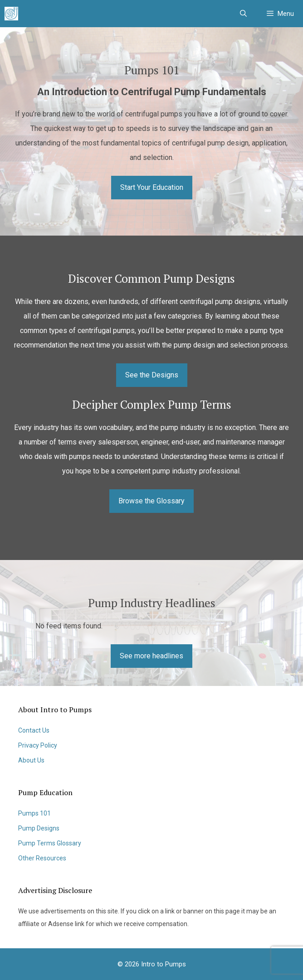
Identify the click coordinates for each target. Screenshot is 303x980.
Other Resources (42, 858)
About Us (31, 760)
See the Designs (152, 375)
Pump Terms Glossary (50, 843)
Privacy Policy (38, 745)
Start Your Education (152, 187)
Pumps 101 (34, 813)
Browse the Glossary (151, 501)
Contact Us (34, 730)
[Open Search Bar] (243, 14)
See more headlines (151, 656)
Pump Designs (39, 828)
